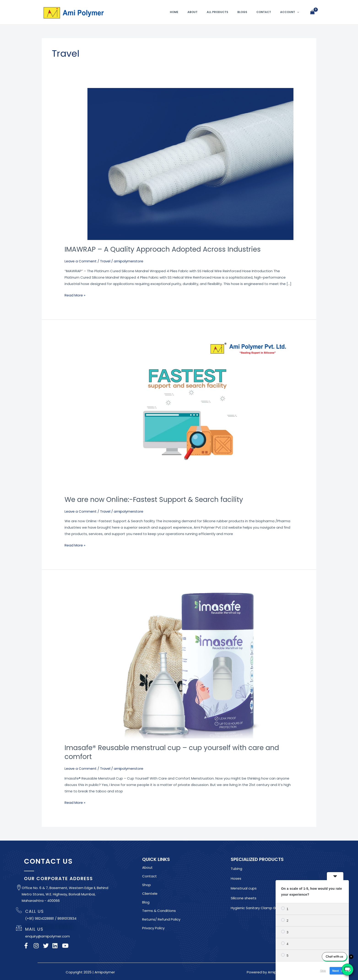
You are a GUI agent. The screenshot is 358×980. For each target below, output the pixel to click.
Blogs (242, 12)
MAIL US (34, 929)
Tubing (236, 869)
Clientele (150, 893)
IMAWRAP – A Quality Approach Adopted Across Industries (163, 249)
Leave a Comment (81, 261)
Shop (146, 885)
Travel (105, 261)
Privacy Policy (153, 928)
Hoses (236, 878)
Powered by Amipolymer (267, 972)
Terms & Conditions (159, 911)
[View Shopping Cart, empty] (312, 12)
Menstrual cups (244, 888)
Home (174, 12)
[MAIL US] (19, 928)
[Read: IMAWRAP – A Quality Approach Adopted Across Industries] (190, 164)
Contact (264, 12)
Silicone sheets (244, 898)
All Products (217, 12)
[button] (297, 12)
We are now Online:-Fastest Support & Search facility (154, 500)
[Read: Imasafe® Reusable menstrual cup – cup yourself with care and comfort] (190, 663)
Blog (146, 902)
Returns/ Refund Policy (161, 919)
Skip (323, 971)
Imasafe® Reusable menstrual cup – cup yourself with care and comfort (172, 752)
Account (290, 12)
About (193, 12)
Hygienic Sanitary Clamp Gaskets (259, 908)
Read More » (75, 295)
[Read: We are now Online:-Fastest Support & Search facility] (190, 414)
